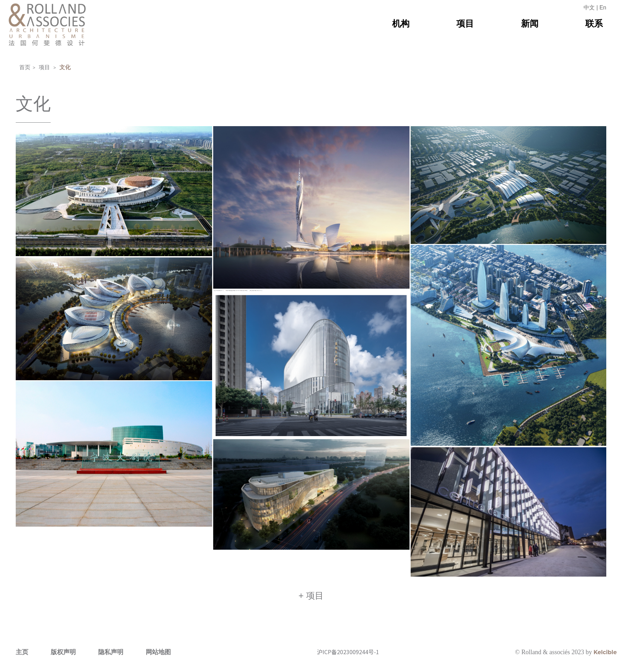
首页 (25, 67)
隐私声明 (111, 666)
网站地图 (158, 666)
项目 (44, 67)
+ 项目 (311, 610)
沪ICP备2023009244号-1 (348, 666)
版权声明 (63, 666)
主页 (22, 666)
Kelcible (605, 667)
